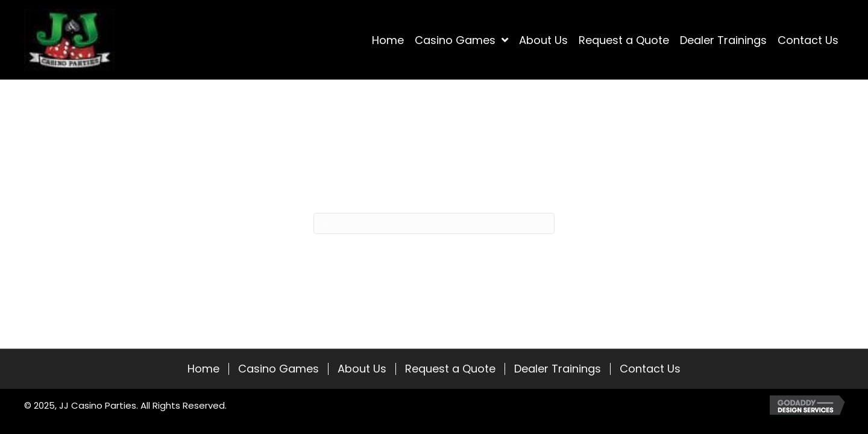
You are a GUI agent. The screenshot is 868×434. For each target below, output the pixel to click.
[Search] (434, 223)
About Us (362, 369)
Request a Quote (450, 369)
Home (203, 369)
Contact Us (650, 369)
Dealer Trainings (558, 369)
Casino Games (278, 369)
